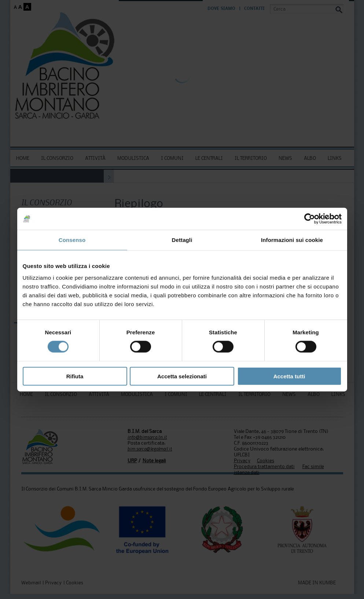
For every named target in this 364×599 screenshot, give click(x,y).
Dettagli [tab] (182, 240)
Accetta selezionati (182, 376)
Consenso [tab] (72, 240)
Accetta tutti (289, 376)
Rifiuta (75, 376)
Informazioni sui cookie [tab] (292, 240)
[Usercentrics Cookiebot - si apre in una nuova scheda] (310, 219)
